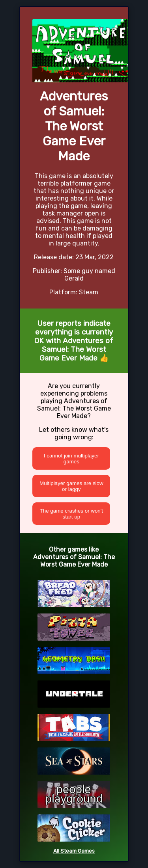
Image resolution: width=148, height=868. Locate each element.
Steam (89, 292)
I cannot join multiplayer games (71, 459)
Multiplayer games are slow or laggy (71, 486)
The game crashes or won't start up (71, 514)
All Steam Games (74, 851)
